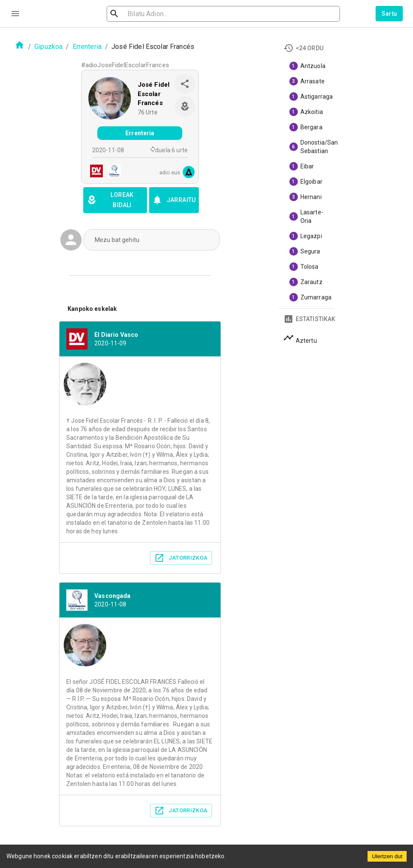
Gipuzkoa (48, 47)
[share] (185, 84)
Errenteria (87, 47)
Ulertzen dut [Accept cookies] (387, 856)
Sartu (389, 14)
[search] (157, 14)
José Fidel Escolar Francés (154, 94)
